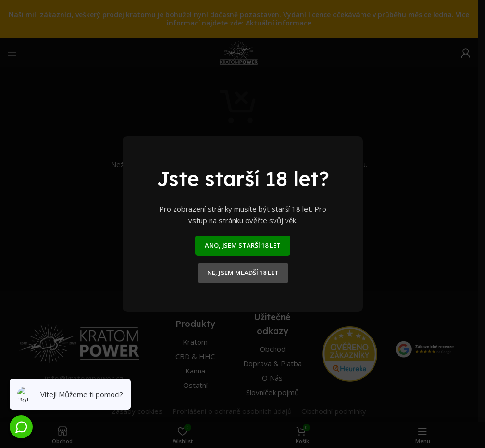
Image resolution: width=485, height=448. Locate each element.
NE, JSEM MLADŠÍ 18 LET (242, 273)
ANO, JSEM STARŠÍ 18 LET (243, 245)
